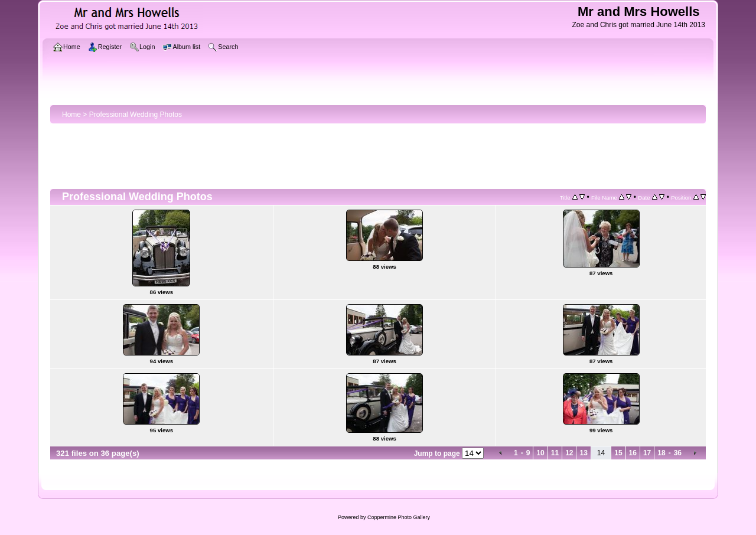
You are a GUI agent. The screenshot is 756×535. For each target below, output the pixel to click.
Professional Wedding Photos (136, 115)
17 (647, 453)
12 (569, 453)
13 (583, 453)
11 (555, 453)
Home (71, 115)
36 (678, 453)
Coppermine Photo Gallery (399, 517)
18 (661, 453)
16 (633, 453)
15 (618, 453)
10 (540, 453)
